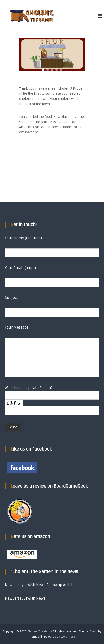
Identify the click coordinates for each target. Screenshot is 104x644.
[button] (43, 70)
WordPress (68, 637)
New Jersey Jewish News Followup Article (40, 585)
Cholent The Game (40, 631)
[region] (52, 54)
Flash (94, 631)
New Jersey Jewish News (25, 598)
